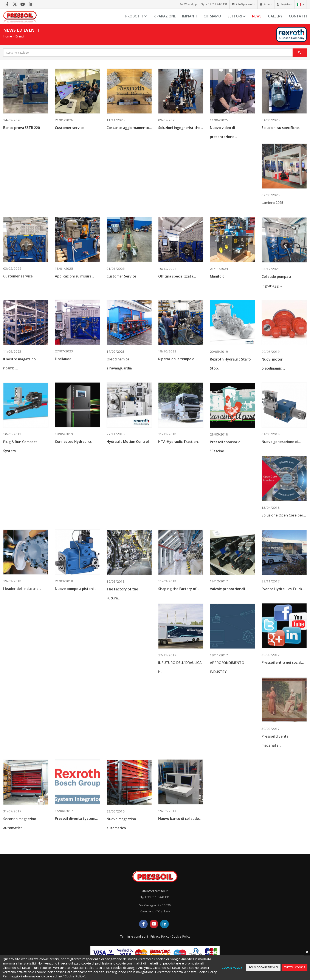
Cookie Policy (181, 936)
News (257, 16)
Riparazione (165, 16)
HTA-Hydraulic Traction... (179, 479)
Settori (237, 16)
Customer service (70, 131)
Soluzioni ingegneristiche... (181, 131)
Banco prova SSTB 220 (22, 131)
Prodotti (136, 16)
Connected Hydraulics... (75, 478)
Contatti (298, 16)
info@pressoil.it (157, 891)
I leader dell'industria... (22, 627)
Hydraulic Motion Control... (129, 478)
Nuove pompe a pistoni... (76, 627)
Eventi (19, 36)
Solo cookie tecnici (263, 967)
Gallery (275, 16)
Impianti (190, 16)
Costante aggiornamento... (129, 131)
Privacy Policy (160, 936)
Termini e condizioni (134, 936)
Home (8, 36)
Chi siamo (212, 16)
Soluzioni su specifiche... (281, 131)
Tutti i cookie (294, 967)
